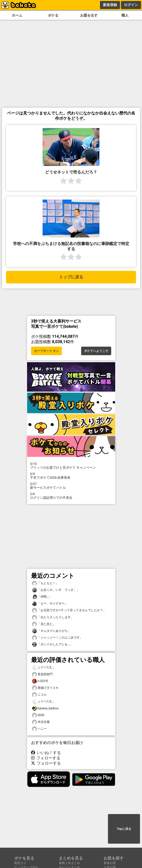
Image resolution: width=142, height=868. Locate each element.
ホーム (17, 15)
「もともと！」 (45, 583)
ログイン (131, 5)
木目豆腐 (41, 722)
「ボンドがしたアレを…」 (52, 644)
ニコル (39, 695)
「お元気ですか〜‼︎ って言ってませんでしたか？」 (69, 610)
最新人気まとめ (69, 863)
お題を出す (89, 15)
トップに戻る (71, 277)
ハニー (39, 729)
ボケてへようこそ (96, 351)
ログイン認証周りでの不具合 (71, 496)
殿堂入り (20, 863)
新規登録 (110, 5)
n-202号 (40, 681)
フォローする (46, 758)
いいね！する (46, 753)
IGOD (38, 715)
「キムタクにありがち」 (51, 631)
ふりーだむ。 (44, 667)
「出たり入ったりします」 (53, 617)
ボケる (53, 15)
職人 (125, 15)
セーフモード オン (46, 351)
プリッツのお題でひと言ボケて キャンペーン (71, 466)
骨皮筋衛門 (42, 674)
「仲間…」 (42, 597)
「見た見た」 (44, 624)
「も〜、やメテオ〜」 (50, 604)
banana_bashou (45, 708)
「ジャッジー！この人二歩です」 (57, 638)
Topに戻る (124, 829)
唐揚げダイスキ (45, 688)
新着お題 (110, 863)
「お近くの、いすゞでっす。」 (56, 590)
